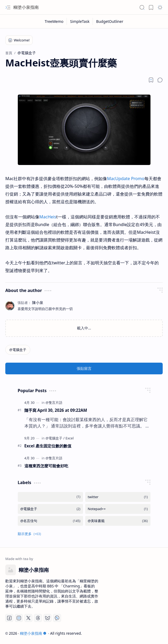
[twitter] (118, 497)
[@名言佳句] (50, 521)
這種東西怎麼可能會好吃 (46, 466)
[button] (8, 7)
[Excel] (70, 438)
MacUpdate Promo (126, 179)
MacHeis (48, 217)
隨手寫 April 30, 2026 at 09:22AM (56, 410)
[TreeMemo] (54, 21)
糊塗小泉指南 (26, 7)
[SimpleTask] (80, 21)
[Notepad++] (118, 509)
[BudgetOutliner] (110, 21)
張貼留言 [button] (84, 368)
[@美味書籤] (118, 521)
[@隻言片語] (54, 402)
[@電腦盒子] (18, 350)
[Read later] (151, 80)
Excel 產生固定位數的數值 (48, 446)
